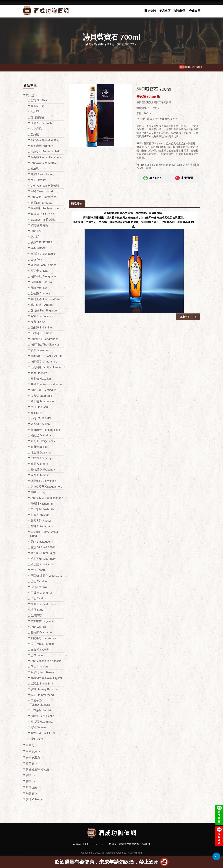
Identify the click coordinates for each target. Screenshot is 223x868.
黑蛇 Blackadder (41, 542)
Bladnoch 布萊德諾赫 (44, 220)
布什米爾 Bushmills (42, 509)
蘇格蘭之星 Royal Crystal (46, 678)
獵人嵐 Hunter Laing (43, 553)
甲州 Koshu (38, 570)
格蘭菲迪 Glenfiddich (43, 390)
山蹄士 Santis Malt (42, 684)
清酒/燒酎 (32, 787)
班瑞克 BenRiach (41, 123)
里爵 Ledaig (38, 492)
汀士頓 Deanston (41, 453)
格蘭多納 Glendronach (44, 339)
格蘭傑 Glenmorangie (44, 362)
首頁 (88, 44)
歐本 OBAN (38, 248)
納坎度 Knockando (42, 564)
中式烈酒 (31, 751)
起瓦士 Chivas (39, 271)
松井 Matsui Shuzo (42, 644)
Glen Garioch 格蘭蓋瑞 (45, 186)
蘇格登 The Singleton (44, 311)
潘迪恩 (35, 168)
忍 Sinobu (37, 655)
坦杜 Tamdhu (39, 581)
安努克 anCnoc (40, 515)
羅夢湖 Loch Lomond (44, 265)
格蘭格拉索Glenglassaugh (47, 498)
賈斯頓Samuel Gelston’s (46, 157)
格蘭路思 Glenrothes (43, 638)
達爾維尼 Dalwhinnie (43, 481)
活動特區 (180, 11)
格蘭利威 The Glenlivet (45, 345)
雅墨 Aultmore (39, 464)
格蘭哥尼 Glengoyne (43, 276)
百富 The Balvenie (42, 316)
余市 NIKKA (38, 322)
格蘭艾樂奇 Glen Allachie (46, 661)
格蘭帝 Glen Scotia (42, 716)
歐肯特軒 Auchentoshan (45, 208)
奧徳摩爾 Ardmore (42, 146)
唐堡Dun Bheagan (42, 203)
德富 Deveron (39, 727)
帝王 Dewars (38, 180)
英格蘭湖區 (37, 117)
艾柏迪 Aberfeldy (41, 458)
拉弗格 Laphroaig (41, 396)
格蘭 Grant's (38, 627)
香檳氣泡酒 (33, 757)
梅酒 (29, 781)
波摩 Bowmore (40, 350)
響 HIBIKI (36, 413)
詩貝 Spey (37, 610)
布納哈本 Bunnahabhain (45, 151)
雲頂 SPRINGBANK (43, 547)
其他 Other (37, 739)
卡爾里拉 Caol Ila (41, 282)
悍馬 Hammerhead (42, 695)
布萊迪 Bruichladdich (43, 254)
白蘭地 (30, 745)
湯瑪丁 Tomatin (40, 475)
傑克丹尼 (36, 129)
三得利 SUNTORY (42, 333)
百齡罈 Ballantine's (42, 328)
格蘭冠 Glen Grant (42, 435)
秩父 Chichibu (39, 667)
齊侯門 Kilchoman (42, 504)
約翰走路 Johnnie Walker (46, 299)
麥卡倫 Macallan (41, 379)
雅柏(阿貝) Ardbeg (42, 305)
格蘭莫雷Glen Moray (43, 163)
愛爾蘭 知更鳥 (39, 225)
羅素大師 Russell (41, 521)
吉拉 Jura (36, 259)
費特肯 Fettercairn (42, 526)
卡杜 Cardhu (38, 598)
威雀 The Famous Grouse (46, 384)
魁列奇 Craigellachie (43, 441)
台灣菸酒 (36, 615)
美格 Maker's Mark (42, 191)
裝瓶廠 (35, 134)
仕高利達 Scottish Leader (46, 367)
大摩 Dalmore (39, 373)
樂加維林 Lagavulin (42, 621)
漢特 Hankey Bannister (45, 689)
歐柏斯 (35, 237)
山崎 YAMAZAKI (41, 418)
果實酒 (30, 793)
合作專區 (195, 11)
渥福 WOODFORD (42, 214)
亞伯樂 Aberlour (40, 294)
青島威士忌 (37, 106)
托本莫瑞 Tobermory (43, 559)
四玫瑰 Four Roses (42, 672)
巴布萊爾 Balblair (41, 710)
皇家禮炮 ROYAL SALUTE (47, 356)
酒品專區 (165, 11)
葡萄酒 (30, 763)
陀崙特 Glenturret (41, 593)
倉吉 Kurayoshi (40, 650)
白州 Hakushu (39, 407)
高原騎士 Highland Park (45, 430)
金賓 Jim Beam (40, 100)
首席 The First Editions (45, 604)
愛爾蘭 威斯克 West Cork (46, 576)
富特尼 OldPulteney (43, 470)
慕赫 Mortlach (39, 288)
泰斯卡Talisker (39, 447)
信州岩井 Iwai (39, 587)
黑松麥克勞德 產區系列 (45, 140)
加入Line (152, 180)
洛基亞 (35, 112)
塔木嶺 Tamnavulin (42, 401)
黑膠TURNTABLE (42, 242)
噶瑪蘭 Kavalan (40, 424)
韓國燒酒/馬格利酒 (37, 769)
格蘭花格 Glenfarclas (44, 197)
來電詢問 (184, 180)
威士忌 (111, 44)
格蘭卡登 (36, 231)
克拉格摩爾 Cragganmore (46, 487)
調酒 (29, 775)
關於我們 (150, 11)
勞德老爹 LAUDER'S (43, 733)
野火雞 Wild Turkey (42, 174)
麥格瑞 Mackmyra (42, 722)
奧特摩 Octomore (41, 633)
